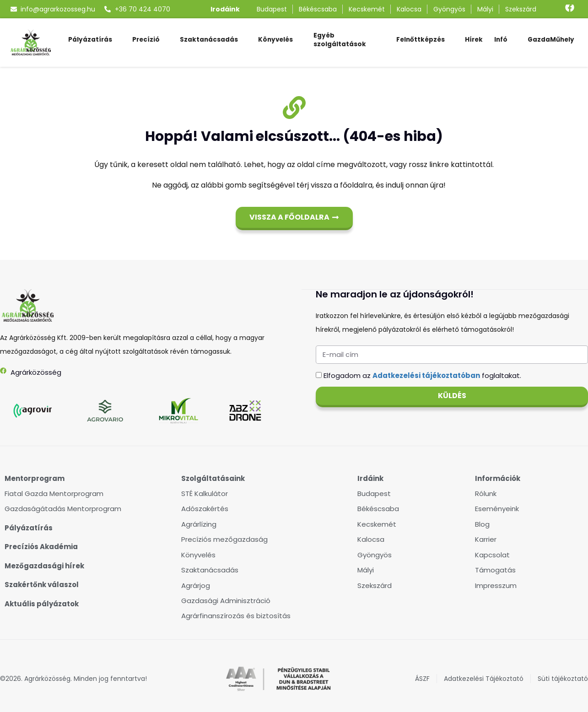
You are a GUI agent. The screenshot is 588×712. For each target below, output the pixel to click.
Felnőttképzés (421, 40)
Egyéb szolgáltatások (340, 40)
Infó (501, 40)
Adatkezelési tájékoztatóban (426, 375)
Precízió (146, 40)
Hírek (474, 40)
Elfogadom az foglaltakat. (422, 375)
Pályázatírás (90, 40)
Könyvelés (275, 40)
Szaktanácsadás (209, 40)
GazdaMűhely (551, 40)
